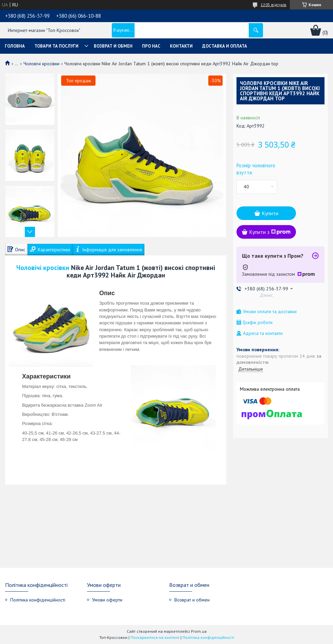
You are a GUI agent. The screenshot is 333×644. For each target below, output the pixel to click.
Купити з (270, 232)
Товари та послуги (56, 46)
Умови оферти (107, 600)
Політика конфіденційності (38, 600)
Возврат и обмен (113, 46)
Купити (270, 213)
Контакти (181, 46)
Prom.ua (199, 631)
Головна (15, 46)
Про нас (151, 46)
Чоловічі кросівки (41, 64)
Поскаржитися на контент (155, 637)
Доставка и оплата (225, 46)
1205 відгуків (274, 5)
